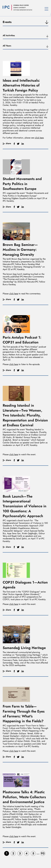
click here (39, 138)
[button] (26, 37)
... (38, 853)
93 (43, 853)
